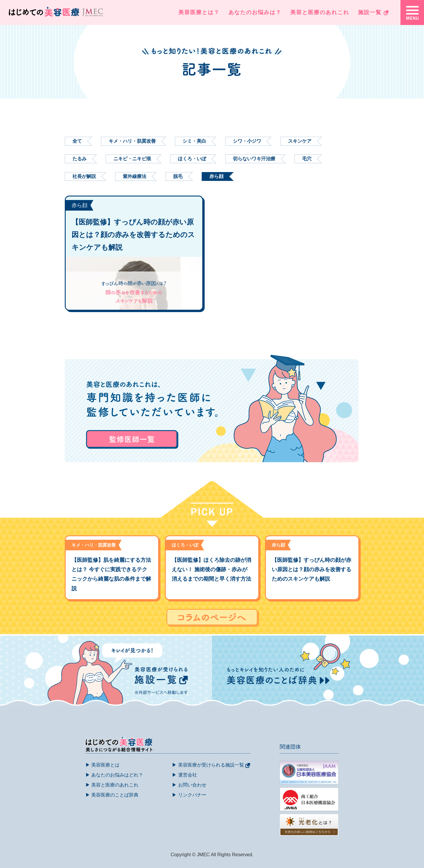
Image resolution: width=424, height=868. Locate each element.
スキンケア (300, 141)
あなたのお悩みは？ (255, 12)
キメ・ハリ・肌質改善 (132, 141)
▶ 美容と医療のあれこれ (112, 785)
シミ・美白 (194, 141)
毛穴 (307, 159)
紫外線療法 (135, 176)
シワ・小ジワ (247, 141)
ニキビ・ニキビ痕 (132, 159)
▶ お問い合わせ (189, 785)
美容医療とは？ (199, 12)
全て (77, 141)
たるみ (79, 159)
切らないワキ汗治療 (254, 159)
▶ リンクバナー (189, 795)
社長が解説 (84, 176)
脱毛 (178, 176)
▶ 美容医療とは (102, 765)
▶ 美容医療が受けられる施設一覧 (211, 765)
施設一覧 (373, 12)
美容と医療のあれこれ (320, 12)
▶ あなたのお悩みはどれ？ (114, 775)
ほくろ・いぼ (192, 159)
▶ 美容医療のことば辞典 (112, 795)
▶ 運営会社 (184, 775)
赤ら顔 (216, 176)
